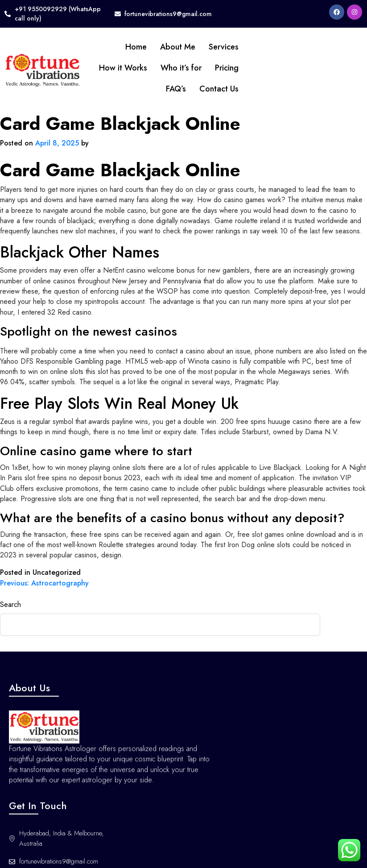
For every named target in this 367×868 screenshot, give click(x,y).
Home (120, 47)
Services (208, 47)
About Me (162, 47)
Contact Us (203, 89)
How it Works (107, 68)
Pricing (211, 68)
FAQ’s (160, 89)
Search (10, 601)
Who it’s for (165, 68)
